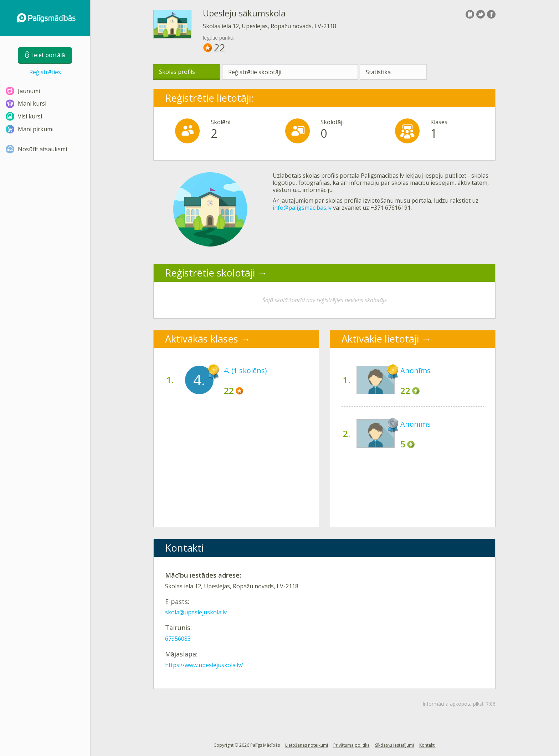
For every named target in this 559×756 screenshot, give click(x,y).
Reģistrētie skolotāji (255, 72)
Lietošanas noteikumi (307, 745)
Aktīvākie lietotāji (380, 339)
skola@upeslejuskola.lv (196, 612)
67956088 (178, 639)
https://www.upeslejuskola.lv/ (204, 665)
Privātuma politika (352, 745)
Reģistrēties (45, 72)
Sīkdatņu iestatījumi (394, 745)
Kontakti (427, 745)
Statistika (378, 72)
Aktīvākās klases (202, 339)
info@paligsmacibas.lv (302, 208)
